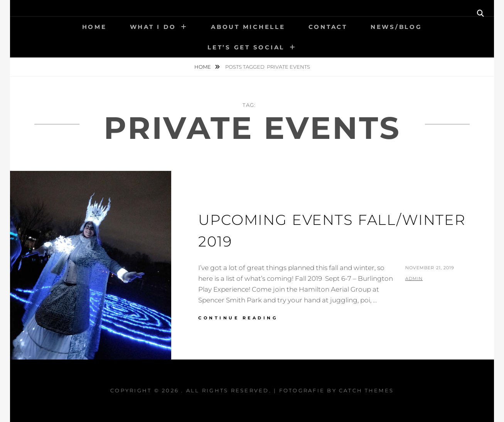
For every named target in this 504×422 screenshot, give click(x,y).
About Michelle (248, 27)
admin (414, 279)
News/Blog (396, 27)
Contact (328, 27)
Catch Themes (367, 390)
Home (94, 27)
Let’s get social (246, 47)
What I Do (153, 27)
